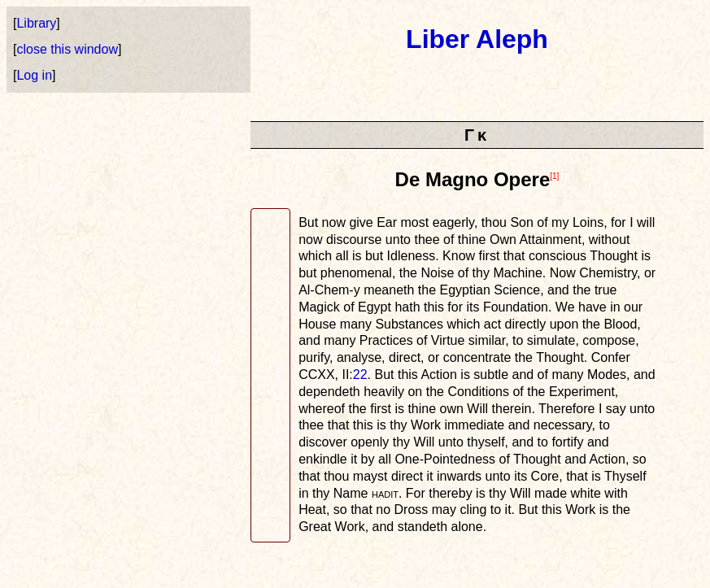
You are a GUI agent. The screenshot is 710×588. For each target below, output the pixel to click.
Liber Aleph (477, 39)
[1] (554, 176)
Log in (34, 75)
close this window (67, 49)
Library (36, 23)
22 (360, 375)
